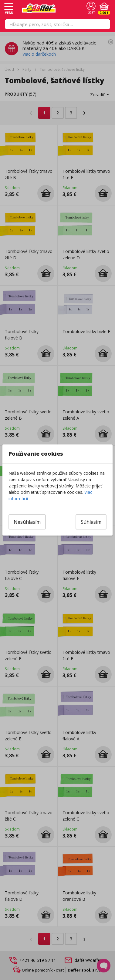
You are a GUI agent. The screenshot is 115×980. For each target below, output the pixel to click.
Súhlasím (91, 522)
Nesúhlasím (27, 522)
